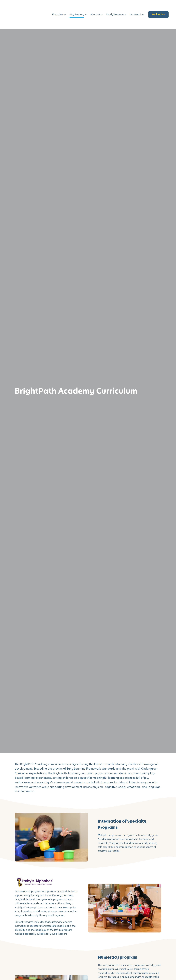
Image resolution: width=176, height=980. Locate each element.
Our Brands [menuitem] (136, 6)
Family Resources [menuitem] (115, 6)
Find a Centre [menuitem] (59, 6)
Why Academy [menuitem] (77, 6)
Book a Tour (158, 6)
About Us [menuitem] (95, 6)
